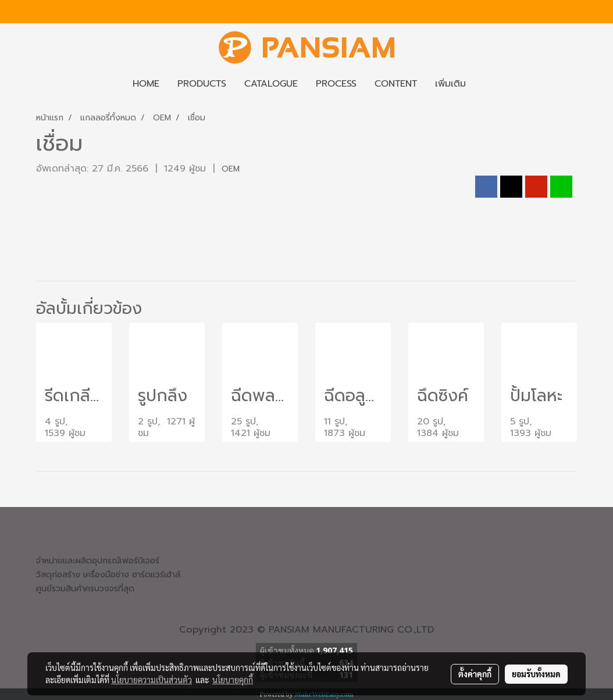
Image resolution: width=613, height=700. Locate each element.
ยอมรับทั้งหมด (536, 674)
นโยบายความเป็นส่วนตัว (152, 680)
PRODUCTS (202, 84)
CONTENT (396, 84)
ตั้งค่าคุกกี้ (475, 674)
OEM (231, 169)
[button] (485, 84)
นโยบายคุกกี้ (233, 680)
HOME (146, 84)
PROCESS (336, 84)
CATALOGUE (271, 84)
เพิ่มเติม (450, 84)
